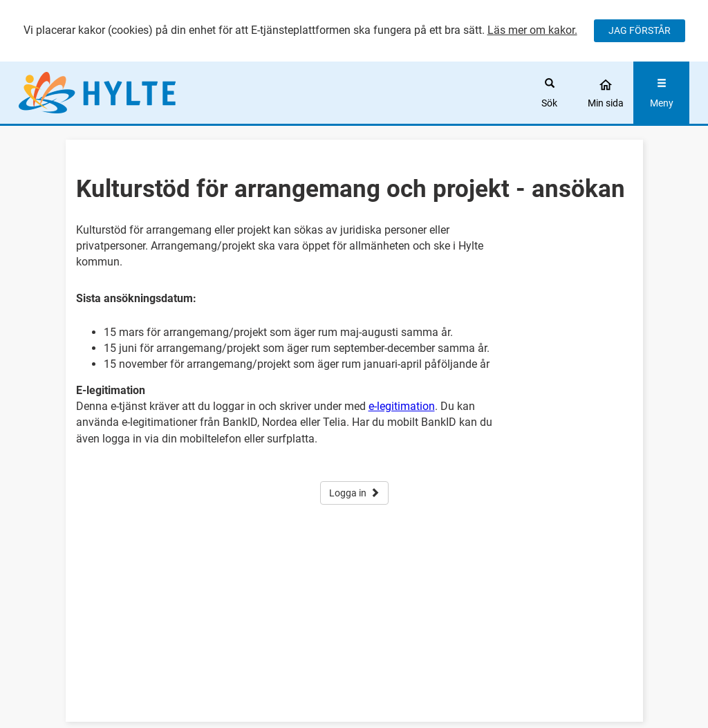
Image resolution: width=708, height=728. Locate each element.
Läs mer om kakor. (532, 30)
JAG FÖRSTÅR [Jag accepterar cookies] (640, 30)
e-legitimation (402, 406)
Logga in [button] (354, 493)
